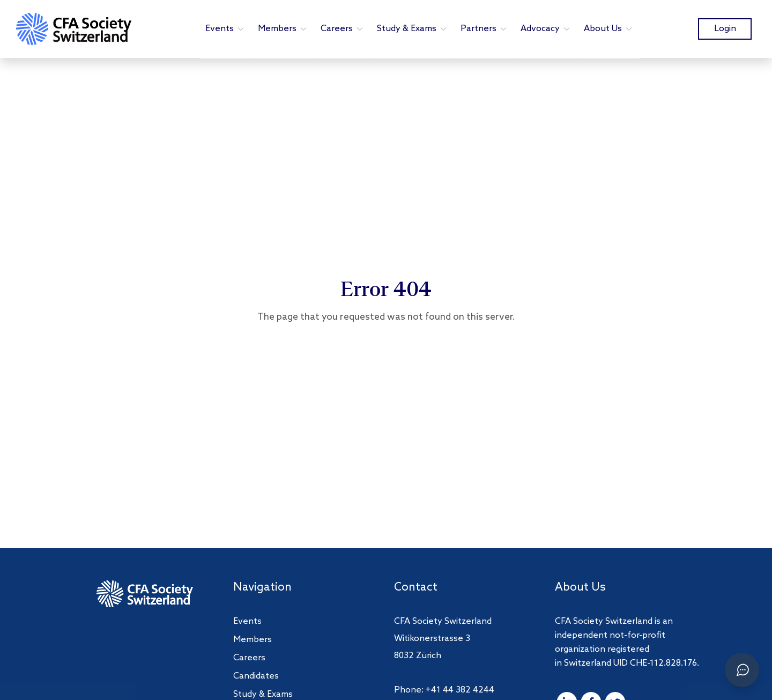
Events (225, 29)
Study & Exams (412, 29)
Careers (342, 29)
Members (283, 29)
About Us (608, 29)
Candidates (256, 676)
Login (725, 29)
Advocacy (546, 29)
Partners (484, 29)
